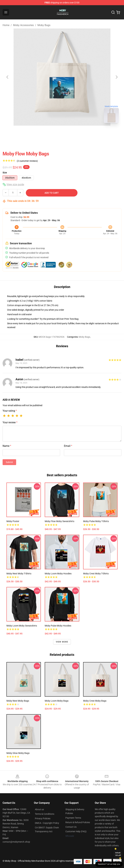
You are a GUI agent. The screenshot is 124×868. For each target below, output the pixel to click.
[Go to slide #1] (54, 133)
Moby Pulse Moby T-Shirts (96, 521)
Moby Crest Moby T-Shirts (96, 574)
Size (5, 173)
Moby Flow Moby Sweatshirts (59, 521)
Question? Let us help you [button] (109, 864)
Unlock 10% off (118, 854)
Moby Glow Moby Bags (18, 753)
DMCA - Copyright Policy (47, 823)
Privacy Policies (43, 818)
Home (6, 25)
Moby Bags (44, 25)
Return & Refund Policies (78, 822)
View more (62, 642)
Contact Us (71, 827)
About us (39, 809)
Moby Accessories (23, 25)
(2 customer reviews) (27, 161)
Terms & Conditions (45, 814)
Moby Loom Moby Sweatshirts (22, 626)
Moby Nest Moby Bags (18, 701)
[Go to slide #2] (70, 133)
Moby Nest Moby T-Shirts (19, 574)
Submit (9, 462)
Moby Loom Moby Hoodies (58, 574)
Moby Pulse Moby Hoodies (58, 626)
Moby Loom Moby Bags (57, 701)
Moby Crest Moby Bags (95, 701)
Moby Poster (13, 521)
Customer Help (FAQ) (76, 831)
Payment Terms (73, 818)
